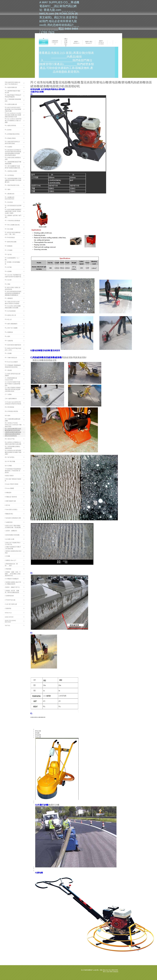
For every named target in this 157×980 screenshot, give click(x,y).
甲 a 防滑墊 (8, 130)
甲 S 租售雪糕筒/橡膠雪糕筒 (13, 345)
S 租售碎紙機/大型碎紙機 (12, 535)
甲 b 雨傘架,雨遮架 (10, 138)
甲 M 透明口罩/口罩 (10, 315)
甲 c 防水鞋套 (9, 202)
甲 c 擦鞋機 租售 (10, 194)
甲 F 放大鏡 (8, 254)
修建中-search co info (101, 42)
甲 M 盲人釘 (8, 319)
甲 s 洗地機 (8, 353)
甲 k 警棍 (7, 284)
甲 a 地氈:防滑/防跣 (10, 126)
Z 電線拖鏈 (8, 569)
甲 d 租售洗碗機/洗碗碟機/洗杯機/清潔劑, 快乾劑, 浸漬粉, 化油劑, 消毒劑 (13, 211)
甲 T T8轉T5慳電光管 (11, 358)
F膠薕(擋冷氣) (9, 514)
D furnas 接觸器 (9, 488)
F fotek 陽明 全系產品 (11, 509)
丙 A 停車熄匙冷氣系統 (11, 411)
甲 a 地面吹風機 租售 (11, 87)
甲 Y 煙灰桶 (8, 370)
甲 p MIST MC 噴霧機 (11, 328)
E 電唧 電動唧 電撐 (10, 501)
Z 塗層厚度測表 (9, 596)
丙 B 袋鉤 (8, 416)
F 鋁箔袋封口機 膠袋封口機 (13, 518)
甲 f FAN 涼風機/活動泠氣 (12, 225)
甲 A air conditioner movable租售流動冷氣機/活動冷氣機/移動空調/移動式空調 (13, 115)
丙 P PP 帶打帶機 (10, 461)
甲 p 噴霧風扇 (9, 332)
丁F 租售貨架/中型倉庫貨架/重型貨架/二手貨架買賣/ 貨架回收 (13, 471)
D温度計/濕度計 (9, 476)
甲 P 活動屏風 (9, 341)
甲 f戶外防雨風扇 (10, 237)
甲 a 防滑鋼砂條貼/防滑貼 (12, 134)
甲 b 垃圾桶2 (8, 147)
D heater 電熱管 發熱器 (12, 484)
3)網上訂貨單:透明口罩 (66, 42)
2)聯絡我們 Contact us (55, 42)
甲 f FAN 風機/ (9, 229)
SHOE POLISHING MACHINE (10, 621)
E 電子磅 (7, 505)
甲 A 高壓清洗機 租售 (11, 104)
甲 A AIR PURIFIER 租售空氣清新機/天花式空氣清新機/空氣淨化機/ (13, 109)
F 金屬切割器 (9, 522)
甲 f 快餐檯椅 (9, 246)
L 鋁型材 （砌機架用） (11, 531)
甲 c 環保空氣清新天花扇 (12, 185)
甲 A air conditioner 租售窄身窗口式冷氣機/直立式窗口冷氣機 (13, 121)
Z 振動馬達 (8, 608)
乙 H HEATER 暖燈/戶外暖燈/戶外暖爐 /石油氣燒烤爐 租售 (12, 384)
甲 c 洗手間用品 (9, 175)
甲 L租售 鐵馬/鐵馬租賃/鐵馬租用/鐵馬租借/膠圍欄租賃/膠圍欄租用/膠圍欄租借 (13, 293)
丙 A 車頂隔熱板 (9, 407)
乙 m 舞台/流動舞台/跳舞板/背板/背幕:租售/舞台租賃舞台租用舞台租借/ (13, 389)
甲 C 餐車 (8, 189)
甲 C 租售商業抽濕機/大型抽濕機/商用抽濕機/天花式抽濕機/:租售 (13, 180)
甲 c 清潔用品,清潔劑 (11, 171)
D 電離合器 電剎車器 (11, 497)
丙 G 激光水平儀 (10, 439)
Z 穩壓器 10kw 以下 (11, 560)
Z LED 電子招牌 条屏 (11, 604)
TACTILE (7, 625)
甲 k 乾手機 (8, 267)
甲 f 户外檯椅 (9, 250)
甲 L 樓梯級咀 (9, 298)
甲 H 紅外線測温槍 (10, 311)
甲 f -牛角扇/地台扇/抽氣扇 (12, 221)
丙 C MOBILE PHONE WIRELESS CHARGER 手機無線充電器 (13, 425)
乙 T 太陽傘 (8, 394)
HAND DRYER (9, 617)
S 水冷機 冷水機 (9, 539)
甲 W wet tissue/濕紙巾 (11, 362)
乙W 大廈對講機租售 (11, 399)
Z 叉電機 (7, 556)
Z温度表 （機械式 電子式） (13, 587)
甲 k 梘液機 (8, 271)
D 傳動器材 (8, 493)
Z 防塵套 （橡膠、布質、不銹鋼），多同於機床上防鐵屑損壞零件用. (13, 574)
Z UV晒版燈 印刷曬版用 (12, 579)
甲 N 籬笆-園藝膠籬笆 (11, 324)
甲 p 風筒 (7, 336)
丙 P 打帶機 (8, 466)
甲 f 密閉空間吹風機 (11, 242)
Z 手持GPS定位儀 (10, 600)
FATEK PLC (8, 613)
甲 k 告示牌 (8, 280)
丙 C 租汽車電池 (10, 457)
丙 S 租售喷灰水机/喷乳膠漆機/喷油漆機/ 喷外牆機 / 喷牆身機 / (13, 452)
